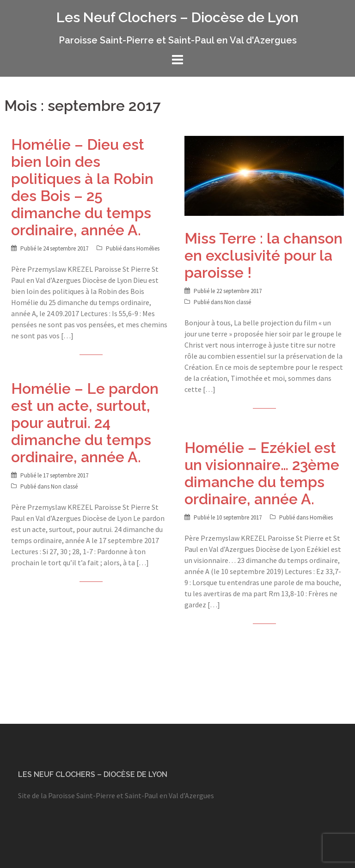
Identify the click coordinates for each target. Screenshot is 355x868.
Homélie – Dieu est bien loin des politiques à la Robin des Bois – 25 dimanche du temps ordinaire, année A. (82, 187)
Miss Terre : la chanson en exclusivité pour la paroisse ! (263, 255)
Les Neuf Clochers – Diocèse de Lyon (177, 17)
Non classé (238, 302)
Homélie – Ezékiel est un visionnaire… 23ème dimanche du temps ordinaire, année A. (262, 473)
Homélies (148, 248)
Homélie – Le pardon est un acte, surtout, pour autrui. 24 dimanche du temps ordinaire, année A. (85, 423)
